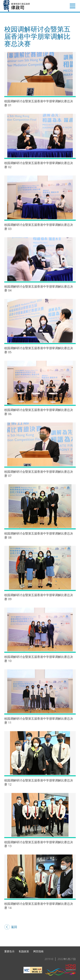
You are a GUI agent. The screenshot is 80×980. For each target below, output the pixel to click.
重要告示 (9, 951)
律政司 (23, 6)
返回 (14, 927)
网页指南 (38, 951)
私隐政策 (24, 951)
